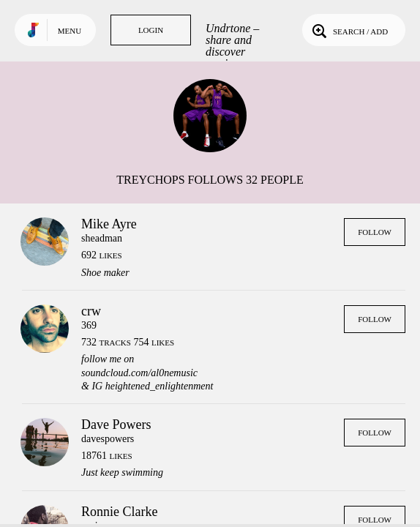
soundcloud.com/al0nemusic (139, 373)
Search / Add (349, 30)
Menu (70, 31)
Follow (375, 232)
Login (151, 30)
